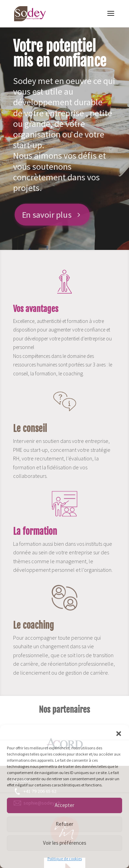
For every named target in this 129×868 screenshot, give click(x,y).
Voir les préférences (65, 843)
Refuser (64, 824)
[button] (119, 734)
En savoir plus (46, 214)
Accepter (64, 805)
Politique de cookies (65, 859)
